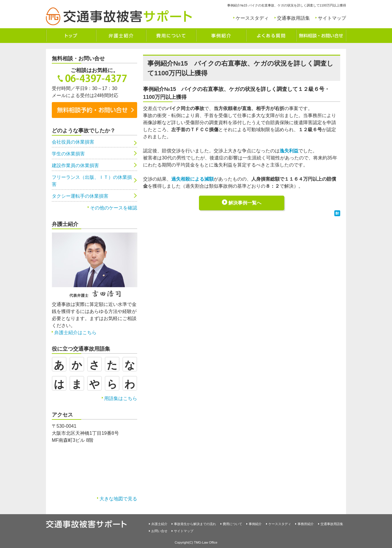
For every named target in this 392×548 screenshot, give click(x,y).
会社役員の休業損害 (73, 142)
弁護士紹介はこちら (75, 333)
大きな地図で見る (118, 499)
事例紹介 (255, 524)
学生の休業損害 (68, 154)
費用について (232, 524)
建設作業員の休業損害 (75, 165)
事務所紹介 (306, 524)
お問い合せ (159, 531)
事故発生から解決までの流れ (195, 524)
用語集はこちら (121, 398)
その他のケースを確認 (114, 208)
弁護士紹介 (159, 524)
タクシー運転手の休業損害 (80, 196)
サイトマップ (332, 18)
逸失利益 (289, 151)
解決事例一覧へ (245, 203)
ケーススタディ (252, 18)
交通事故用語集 (293, 18)
